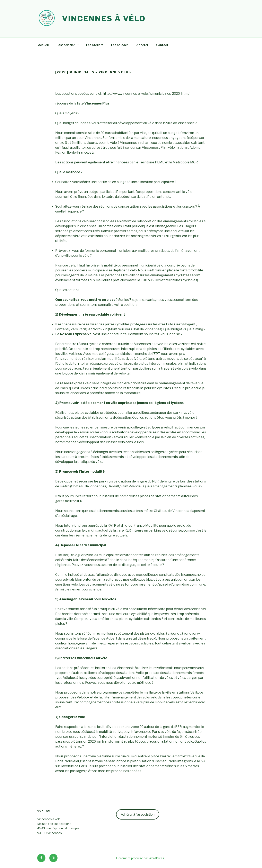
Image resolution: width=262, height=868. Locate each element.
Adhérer (142, 45)
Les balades (120, 45)
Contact (162, 45)
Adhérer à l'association (138, 815)
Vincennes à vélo (104, 19)
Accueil (43, 45)
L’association (68, 45)
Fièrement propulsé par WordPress (140, 858)
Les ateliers (95, 45)
